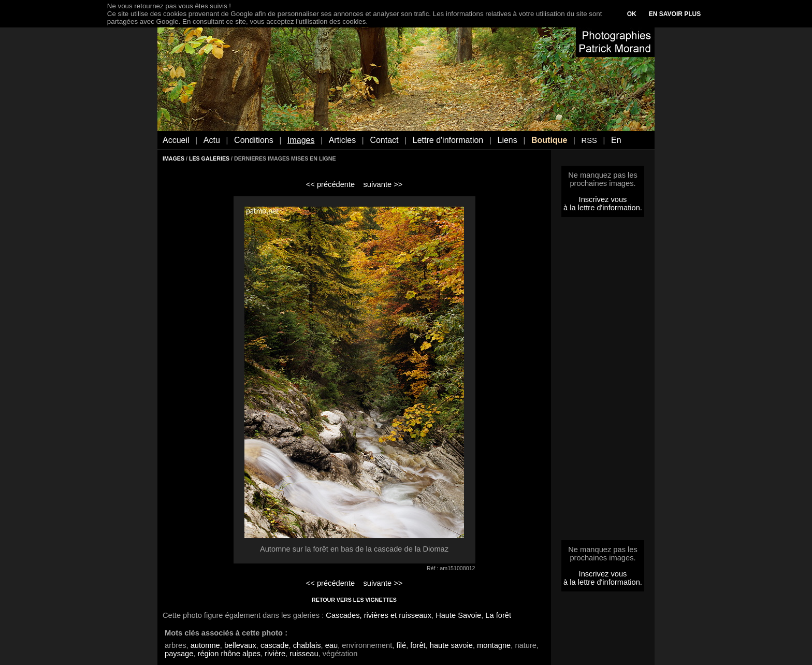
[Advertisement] (603, 382)
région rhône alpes (229, 654)
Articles (342, 140)
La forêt (498, 615)
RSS (589, 140)
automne (205, 645)
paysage (179, 654)
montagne (494, 645)
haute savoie (451, 645)
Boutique (549, 140)
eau (331, 645)
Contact (384, 140)
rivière (275, 654)
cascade (275, 645)
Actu (212, 140)
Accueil (176, 140)
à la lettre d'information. (603, 208)
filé (401, 645)
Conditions (254, 140)
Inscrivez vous (603, 199)
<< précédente (331, 184)
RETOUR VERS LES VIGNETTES (354, 600)
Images (301, 140)
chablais (307, 645)
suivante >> (383, 184)
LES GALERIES (209, 158)
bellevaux (240, 645)
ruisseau (304, 654)
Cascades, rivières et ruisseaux (379, 615)
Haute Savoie (458, 615)
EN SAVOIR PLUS (675, 14)
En (616, 140)
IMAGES (173, 158)
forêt (418, 645)
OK (632, 14)
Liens (507, 140)
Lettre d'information (448, 140)
